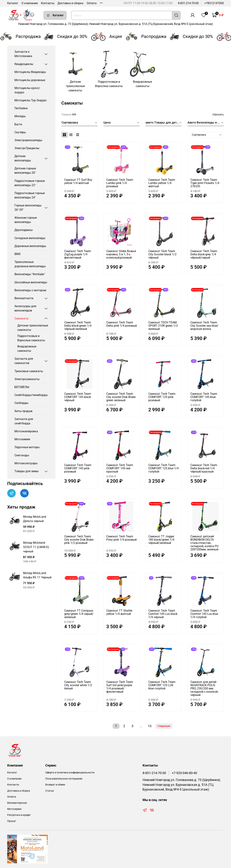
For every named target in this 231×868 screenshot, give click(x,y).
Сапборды (21, 403)
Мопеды (20, 116)
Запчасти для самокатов (24, 361)
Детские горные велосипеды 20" (25, 171)
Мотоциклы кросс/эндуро (27, 90)
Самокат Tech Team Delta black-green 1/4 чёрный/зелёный (78, 326)
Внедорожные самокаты (27, 349)
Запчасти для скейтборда (24, 421)
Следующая (164, 726)
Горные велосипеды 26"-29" (28, 208)
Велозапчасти (24, 298)
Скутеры (20, 132)
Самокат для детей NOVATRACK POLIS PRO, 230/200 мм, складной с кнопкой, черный (204, 688)
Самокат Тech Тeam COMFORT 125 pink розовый (162, 397)
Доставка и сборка (70, 3)
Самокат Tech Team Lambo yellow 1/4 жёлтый (162, 183)
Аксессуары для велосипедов (25, 308)
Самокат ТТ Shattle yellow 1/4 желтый (119, 612)
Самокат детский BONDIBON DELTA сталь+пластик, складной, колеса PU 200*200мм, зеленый (204, 543)
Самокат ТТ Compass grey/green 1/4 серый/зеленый (79, 614)
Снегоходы (22, 455)
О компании (30, 3)
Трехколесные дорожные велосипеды (30, 264)
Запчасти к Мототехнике (23, 54)
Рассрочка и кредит (19, 815)
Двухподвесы (24, 230)
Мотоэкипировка (26, 431)
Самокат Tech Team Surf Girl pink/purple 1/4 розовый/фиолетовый (120, 687)
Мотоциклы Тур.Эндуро (30, 100)
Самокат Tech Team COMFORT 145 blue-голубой (204, 397)
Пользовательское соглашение (64, 779)
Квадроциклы (24, 64)
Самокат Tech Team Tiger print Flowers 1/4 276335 (205, 183)
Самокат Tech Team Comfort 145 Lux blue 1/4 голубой (204, 614)
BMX (18, 254)
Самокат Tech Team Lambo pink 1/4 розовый (120, 183)
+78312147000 (214, 3)
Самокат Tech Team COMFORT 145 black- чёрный (78, 397)
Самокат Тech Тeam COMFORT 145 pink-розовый (78, 468)
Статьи (50, 791)
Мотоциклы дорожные (30, 80)
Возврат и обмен (55, 785)
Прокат (12, 821)
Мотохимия (22, 439)
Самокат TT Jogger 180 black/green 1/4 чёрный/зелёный (161, 540)
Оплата (92, 3)
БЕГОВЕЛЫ (22, 387)
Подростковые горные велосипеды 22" (30, 183)
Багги (18, 124)
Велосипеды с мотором (30, 290)
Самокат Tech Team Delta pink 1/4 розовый (122, 324)
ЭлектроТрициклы (27, 148)
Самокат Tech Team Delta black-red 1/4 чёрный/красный (204, 468)
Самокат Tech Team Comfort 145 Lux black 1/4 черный (163, 614)
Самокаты (21, 318)
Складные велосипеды (30, 238)
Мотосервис (14, 809)
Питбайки (21, 108)
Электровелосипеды (28, 140)
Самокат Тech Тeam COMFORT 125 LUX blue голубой (162, 685)
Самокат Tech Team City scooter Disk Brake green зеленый (121, 397)
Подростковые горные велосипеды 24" (30, 195)
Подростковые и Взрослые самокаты (31, 338)
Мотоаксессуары (26, 463)
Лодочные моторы (27, 447)
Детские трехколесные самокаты (33, 328)
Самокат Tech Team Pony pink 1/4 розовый (121, 538)
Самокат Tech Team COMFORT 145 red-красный (120, 468)
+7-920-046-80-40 (184, 773)
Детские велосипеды (23, 158)
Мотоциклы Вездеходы (30, 72)
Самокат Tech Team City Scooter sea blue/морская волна (204, 326)
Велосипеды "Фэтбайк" (30, 274)
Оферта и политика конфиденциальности (70, 773)
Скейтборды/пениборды (31, 395)
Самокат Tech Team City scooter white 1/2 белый (78, 685)
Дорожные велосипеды (30, 246)
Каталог (13, 3)
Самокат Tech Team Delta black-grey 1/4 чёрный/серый (204, 254)
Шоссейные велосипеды (31, 282)
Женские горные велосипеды (26, 220)
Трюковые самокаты (29, 371)
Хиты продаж (23, 411)
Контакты (48, 3)
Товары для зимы (27, 471)
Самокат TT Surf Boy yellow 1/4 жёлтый (78, 181)
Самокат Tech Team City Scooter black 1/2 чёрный (162, 254)
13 (150, 726)
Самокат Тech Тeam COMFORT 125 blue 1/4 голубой (164, 468)
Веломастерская (17, 803)
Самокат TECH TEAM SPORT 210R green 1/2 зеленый (163, 326)
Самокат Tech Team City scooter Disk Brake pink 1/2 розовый (79, 540)
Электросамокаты (27, 379)
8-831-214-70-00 (188, 3)
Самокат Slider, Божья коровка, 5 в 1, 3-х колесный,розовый (121, 254)
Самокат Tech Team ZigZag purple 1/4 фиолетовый (78, 254)
